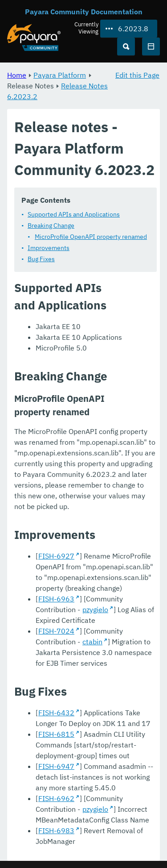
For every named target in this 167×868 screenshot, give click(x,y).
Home (17, 75)
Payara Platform (60, 75)
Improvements (49, 248)
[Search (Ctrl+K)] (126, 46)
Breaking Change (51, 225)
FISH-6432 (56, 713)
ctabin (92, 642)
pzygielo (95, 609)
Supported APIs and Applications (74, 214)
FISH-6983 (56, 830)
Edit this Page (137, 75)
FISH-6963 (56, 599)
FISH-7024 (56, 631)
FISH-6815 (56, 734)
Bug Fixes (41, 259)
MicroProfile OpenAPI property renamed (91, 237)
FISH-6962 (56, 798)
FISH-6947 (56, 766)
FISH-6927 (56, 556)
